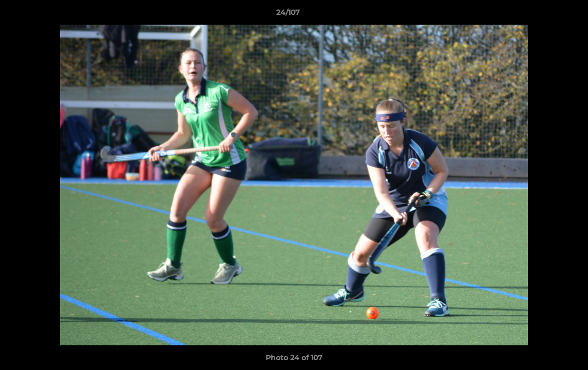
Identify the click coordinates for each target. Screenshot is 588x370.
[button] (545, 15)
